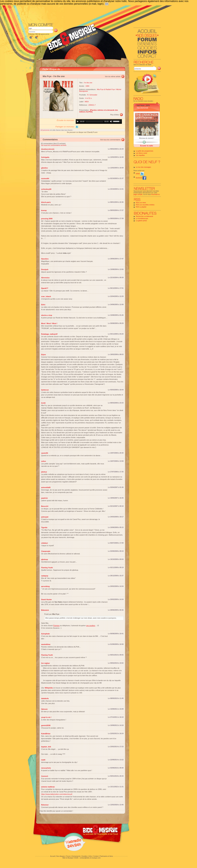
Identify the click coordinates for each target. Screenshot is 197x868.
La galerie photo (141, 221)
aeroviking (45, 586)
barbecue (45, 390)
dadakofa (45, 698)
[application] (99, 121)
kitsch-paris (46, 202)
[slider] (94, 121)
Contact (96, 856)
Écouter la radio (147, 146)
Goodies (84, 856)
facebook (141, 178)
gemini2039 (46, 725)
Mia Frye (47, 76)
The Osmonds (142, 108)
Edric (43, 305)
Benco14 (45, 506)
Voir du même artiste (113, 76)
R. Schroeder (92, 95)
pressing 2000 (47, 219)
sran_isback (46, 296)
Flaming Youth (47, 568)
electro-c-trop (47, 315)
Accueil (53, 856)
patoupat (45, 517)
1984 (87, 86)
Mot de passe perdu (42, 34)
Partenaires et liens (106, 856)
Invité (43, 403)
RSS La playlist (141, 207)
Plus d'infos (115, 115)
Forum (68, 856)
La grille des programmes (145, 151)
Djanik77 (45, 288)
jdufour (44, 472)
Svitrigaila (45, 157)
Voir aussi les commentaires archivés (54, 145)
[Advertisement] (94, 14)
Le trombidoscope (142, 219)
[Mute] (111, 121)
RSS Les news (141, 203)
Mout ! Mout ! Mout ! (49, 323)
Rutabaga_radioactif (49, 334)
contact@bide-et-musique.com (90, 858)
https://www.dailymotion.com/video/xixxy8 (57, 794)
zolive (44, 461)
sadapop (45, 576)
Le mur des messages (143, 167)
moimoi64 (45, 179)
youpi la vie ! (46, 717)
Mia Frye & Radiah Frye (106, 89)
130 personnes (45, 130)
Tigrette (44, 527)
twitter (140, 174)
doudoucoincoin (48, 149)
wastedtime (46, 644)
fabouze (44, 709)
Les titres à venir (142, 153)
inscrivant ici (155, 194)
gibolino (45, 168)
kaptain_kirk (46, 747)
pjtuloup (45, 559)
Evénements (76, 856)
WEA (87, 102)
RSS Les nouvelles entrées (145, 205)
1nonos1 (45, 776)
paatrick (44, 498)
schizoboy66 (46, 189)
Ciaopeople (46, 551)
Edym (44, 355)
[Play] (78, 121)
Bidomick (45, 610)
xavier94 (45, 453)
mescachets (46, 768)
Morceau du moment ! (147, 138)
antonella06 (46, 487)
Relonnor (45, 805)
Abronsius (45, 278)
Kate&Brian (46, 734)
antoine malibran (48, 787)
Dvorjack (45, 269)
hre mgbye (46, 663)
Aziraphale (46, 634)
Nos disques (61, 856)
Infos (90, 856)
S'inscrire (31, 34)
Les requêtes (140, 155)
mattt (43, 760)
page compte (138, 194)
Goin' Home (141, 105)
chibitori (45, 543)
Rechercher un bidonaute (145, 216)
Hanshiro (45, 259)
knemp (44, 210)
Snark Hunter (47, 599)
